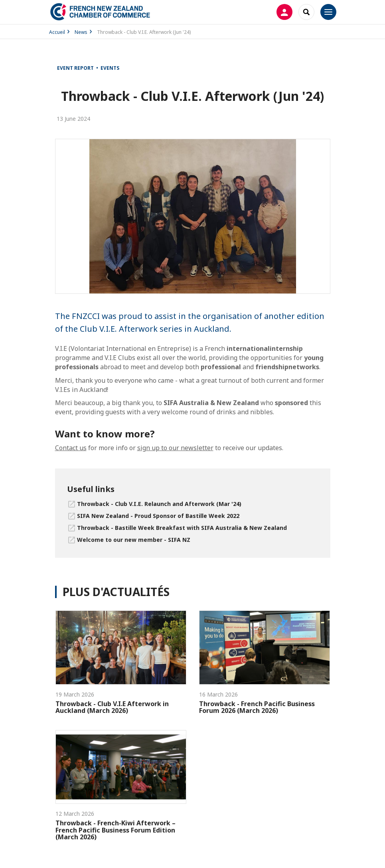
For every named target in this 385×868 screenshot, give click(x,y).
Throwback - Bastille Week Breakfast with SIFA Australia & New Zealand (182, 528)
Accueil (57, 32)
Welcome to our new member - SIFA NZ (134, 540)
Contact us (71, 448)
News (81, 32)
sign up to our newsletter (175, 448)
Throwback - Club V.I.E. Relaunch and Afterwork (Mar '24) (159, 504)
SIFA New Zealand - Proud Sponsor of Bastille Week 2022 (158, 516)
